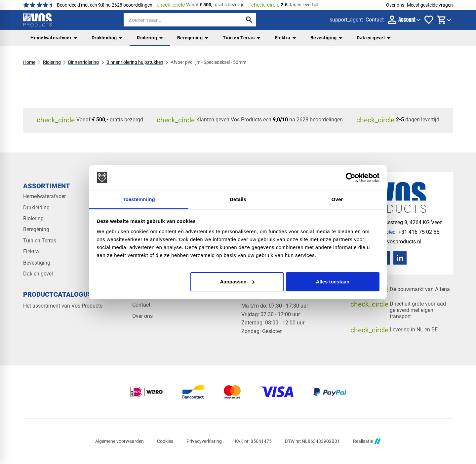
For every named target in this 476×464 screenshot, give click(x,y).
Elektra (285, 38)
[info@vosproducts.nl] (391, 242)
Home (29, 62)
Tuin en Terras (241, 38)
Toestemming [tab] (139, 199)
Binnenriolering (83, 62)
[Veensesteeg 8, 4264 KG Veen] (401, 222)
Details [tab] (238, 199)
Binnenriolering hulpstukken (135, 62)
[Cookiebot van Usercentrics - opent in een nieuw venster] (351, 178)
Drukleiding (107, 38)
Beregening (193, 38)
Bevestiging (326, 38)
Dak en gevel (374, 38)
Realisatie (367, 441)
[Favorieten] (429, 20)
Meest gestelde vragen (430, 5)
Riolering (150, 38)
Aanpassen (237, 282)
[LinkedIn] (400, 258)
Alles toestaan (333, 282)
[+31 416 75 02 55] (400, 232)
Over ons (395, 5)
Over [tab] (337, 199)
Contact (141, 305)
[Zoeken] (177, 20)
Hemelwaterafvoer (54, 38)
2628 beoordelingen (132, 5)
